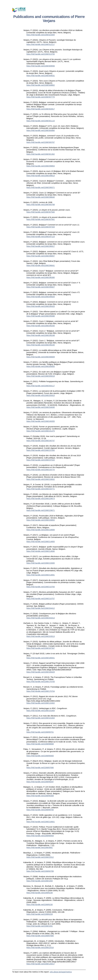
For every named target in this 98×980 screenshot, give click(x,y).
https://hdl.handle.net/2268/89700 (40, 810)
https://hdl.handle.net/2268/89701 (40, 732)
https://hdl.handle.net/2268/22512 (40, 857)
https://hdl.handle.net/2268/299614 (41, 176)
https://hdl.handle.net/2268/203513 (41, 636)
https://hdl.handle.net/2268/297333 (41, 227)
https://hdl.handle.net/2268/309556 (41, 66)
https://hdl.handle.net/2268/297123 (41, 237)
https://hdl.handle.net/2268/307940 (41, 212)
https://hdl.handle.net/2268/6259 (40, 914)
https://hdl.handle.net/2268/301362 (41, 154)
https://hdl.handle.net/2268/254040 (41, 407)
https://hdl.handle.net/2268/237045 (41, 450)
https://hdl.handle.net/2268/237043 (41, 460)
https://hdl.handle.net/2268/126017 (41, 964)
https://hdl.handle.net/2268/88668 (40, 744)
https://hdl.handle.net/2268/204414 (41, 618)
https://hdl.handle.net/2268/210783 (41, 587)
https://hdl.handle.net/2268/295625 (41, 297)
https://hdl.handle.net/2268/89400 (40, 756)
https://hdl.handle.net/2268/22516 (40, 948)
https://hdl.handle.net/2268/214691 (41, 575)
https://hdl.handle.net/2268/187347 (41, 648)
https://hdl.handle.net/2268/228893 (41, 520)
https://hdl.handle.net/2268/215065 (41, 563)
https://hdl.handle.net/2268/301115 (41, 121)
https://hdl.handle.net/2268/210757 (41, 599)
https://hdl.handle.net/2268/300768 (41, 205)
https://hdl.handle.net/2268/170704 (41, 691)
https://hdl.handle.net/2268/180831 (41, 658)
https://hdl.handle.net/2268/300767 (41, 142)
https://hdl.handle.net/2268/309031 (41, 76)
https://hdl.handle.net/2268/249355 (41, 421)
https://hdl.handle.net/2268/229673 (41, 499)
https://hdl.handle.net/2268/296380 (41, 277)
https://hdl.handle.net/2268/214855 (41, 542)
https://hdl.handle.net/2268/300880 (41, 130)
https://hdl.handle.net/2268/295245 (41, 345)
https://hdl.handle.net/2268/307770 (41, 97)
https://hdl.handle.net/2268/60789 (40, 871)
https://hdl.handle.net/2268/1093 (40, 881)
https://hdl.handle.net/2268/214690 (41, 551)
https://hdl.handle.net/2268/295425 (41, 306)
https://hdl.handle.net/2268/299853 (41, 166)
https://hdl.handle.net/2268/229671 (41, 510)
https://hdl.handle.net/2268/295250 (41, 326)
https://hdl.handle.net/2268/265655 (41, 366)
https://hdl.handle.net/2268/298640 (41, 197)
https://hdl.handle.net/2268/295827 (41, 287)
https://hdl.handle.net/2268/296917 (41, 246)
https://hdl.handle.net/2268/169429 (41, 672)
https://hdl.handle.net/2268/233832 (41, 479)
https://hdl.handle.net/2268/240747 (41, 441)
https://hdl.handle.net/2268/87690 (40, 768)
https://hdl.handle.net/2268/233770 (41, 470)
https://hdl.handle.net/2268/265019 (41, 376)
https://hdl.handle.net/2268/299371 (41, 187)
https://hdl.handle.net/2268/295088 (41, 316)
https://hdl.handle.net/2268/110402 (41, 703)
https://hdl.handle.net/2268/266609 (41, 357)
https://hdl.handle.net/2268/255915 (41, 395)
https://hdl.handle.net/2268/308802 (41, 85)
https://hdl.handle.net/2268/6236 (40, 893)
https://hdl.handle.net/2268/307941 (41, 219)
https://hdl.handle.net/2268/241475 (41, 431)
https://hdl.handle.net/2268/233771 (41, 489)
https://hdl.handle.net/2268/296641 (41, 265)
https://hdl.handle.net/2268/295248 (41, 335)
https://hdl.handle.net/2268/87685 (40, 936)
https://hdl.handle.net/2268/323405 (41, 35)
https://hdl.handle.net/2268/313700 (41, 54)
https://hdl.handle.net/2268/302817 (41, 109)
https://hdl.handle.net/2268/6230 (40, 905)
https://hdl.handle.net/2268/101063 (41, 718)
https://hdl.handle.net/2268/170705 (41, 682)
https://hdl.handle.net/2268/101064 (41, 711)
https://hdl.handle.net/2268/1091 (40, 926)
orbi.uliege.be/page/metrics (61, 972)
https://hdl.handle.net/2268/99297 (40, 782)
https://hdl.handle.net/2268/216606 (41, 530)
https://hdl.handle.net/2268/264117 (41, 386)
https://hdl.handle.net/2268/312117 (41, 44)
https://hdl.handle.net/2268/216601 (41, 822)
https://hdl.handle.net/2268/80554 (40, 836)
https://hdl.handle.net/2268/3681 (40, 848)
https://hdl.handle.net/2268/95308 (40, 796)
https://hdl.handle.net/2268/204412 (41, 608)
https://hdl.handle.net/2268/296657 (41, 256)
